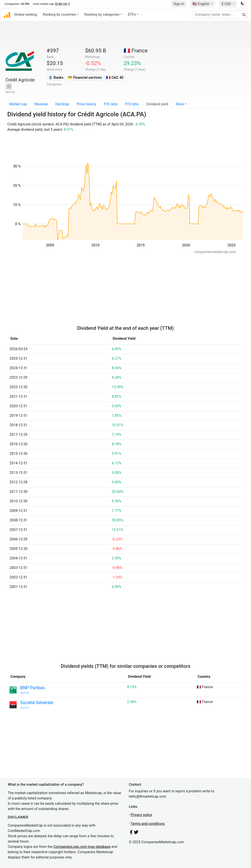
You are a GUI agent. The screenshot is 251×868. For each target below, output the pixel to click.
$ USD (227, 4)
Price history (87, 104)
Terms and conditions (148, 824)
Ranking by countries (59, 14)
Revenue (41, 104)
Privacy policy (142, 815)
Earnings (62, 104)
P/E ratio (111, 104)
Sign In (179, 4)
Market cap (18, 104)
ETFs (132, 14)
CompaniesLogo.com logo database (82, 847)
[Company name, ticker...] (220, 15)
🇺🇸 (201, 4)
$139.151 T (63, 4)
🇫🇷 (136, 51)
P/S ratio (132, 104)
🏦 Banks (56, 78)
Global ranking (26, 14)
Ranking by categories (102, 14)
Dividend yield (157, 104)
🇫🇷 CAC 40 (115, 78)
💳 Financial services (85, 78)
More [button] (180, 104)
